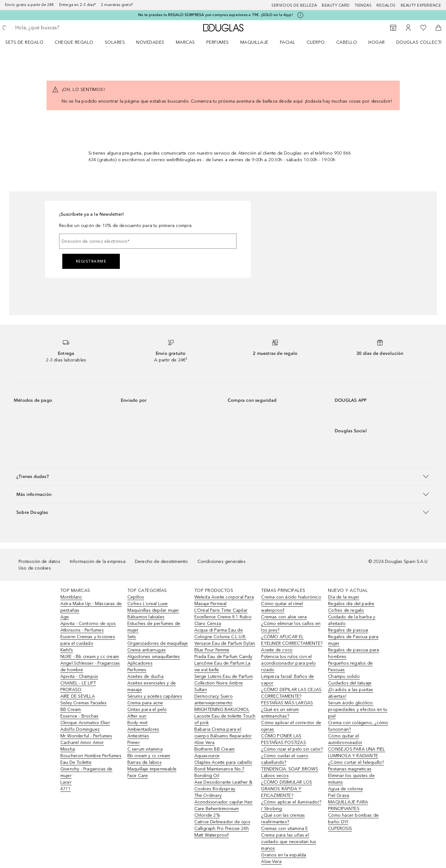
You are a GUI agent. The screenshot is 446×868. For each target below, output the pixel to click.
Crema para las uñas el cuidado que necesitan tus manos (289, 842)
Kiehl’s (67, 650)
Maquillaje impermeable (152, 769)
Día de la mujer (344, 597)
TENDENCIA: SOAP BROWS (290, 769)
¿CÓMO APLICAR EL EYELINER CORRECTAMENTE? (292, 640)
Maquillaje (254, 42)
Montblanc (71, 597)
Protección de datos (39, 562)
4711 (66, 789)
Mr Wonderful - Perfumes (86, 736)
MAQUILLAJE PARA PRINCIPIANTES (348, 805)
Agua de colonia (345, 789)
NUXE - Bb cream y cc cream (90, 657)
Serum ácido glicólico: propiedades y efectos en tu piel (358, 709)
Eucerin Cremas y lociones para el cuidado (88, 640)
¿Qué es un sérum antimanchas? (280, 713)
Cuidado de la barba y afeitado (352, 620)
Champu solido (344, 676)
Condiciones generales (222, 562)
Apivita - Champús (79, 676)
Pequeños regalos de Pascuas (350, 667)
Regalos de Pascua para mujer (353, 640)
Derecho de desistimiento (162, 562)
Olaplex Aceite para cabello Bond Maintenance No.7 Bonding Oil (223, 769)
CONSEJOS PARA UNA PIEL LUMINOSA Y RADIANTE (357, 752)
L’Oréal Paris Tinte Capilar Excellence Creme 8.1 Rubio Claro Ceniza (223, 617)
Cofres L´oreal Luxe (148, 604)
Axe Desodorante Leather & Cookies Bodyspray (223, 786)
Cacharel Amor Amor (82, 743)
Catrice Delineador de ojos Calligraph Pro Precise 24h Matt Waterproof (222, 828)
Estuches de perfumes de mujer (154, 627)
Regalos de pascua (348, 630)
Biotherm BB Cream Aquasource (215, 752)
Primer (134, 743)
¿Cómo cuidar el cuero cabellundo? (285, 759)
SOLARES (115, 42)
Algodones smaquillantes (154, 657)
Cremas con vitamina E (284, 828)
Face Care (138, 776)
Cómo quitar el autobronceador (345, 739)
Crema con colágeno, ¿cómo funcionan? (358, 726)
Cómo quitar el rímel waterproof (282, 607)
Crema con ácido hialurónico (291, 597)
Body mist (138, 723)
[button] (223, 476)
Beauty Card (336, 5)
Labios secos (275, 776)
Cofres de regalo (346, 610)
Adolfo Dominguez (80, 729)
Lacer (66, 782)
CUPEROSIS (340, 828)
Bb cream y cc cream (149, 756)
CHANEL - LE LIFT (78, 683)
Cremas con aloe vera (284, 617)
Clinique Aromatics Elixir (85, 723)
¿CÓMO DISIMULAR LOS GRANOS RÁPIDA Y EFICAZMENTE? (287, 789)
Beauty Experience (421, 5)
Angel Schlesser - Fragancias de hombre (90, 667)
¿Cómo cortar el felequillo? (356, 762)
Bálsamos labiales (146, 617)
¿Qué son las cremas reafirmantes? (283, 819)
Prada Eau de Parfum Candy (223, 657)
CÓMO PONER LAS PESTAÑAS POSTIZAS (283, 739)
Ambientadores (143, 729)
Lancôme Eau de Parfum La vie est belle (223, 667)
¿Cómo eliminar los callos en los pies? (291, 627)
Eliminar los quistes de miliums (351, 779)
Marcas (185, 42)
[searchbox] (61, 28)
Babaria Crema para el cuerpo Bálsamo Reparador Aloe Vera (223, 736)
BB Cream (71, 709)
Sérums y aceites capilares (155, 696)
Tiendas (363, 5)
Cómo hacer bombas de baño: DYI (353, 819)
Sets (132, 637)
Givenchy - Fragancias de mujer (86, 772)
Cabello (347, 42)
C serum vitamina (145, 749)
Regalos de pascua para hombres (354, 653)
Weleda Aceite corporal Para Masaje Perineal (224, 600)
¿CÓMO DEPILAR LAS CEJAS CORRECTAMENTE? (291, 693)
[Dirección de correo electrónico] (148, 241)
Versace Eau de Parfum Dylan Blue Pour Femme (225, 647)
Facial (288, 42)
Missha (68, 749)
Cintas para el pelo (147, 709)
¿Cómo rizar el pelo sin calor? (292, 749)
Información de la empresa (98, 562)
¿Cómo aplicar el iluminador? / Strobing (291, 805)
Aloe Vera (271, 862)
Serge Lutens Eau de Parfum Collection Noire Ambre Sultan (224, 683)
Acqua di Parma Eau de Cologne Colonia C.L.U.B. (220, 633)
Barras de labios (145, 762)
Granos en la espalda (284, 855)
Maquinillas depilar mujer (153, 610)
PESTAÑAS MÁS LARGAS (287, 703)
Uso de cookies (35, 568)
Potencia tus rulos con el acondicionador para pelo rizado (288, 663)
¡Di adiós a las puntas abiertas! (351, 693)
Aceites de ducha (145, 676)
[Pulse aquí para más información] (300, 15)
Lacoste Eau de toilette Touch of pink (225, 719)
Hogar (377, 42)
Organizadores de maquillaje (158, 643)
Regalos (386, 5)
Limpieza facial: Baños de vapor (287, 680)
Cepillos (136, 597)
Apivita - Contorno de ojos (88, 624)
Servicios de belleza (294, 5)
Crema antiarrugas (147, 650)
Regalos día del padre (351, 604)
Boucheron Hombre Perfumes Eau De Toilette (91, 759)
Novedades (150, 42)
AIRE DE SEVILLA (78, 696)
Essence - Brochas (79, 716)
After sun (137, 716)
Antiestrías (138, 736)
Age (65, 617)
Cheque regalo (74, 42)
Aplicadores (140, 663)
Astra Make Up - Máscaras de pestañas (91, 607)
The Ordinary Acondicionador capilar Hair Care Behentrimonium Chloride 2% (223, 805)
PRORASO (71, 690)
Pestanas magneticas (350, 769)
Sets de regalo (24, 42)
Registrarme (91, 261)
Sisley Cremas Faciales (84, 703)
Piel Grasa (339, 795)
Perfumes (218, 42)
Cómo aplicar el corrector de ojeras (291, 726)
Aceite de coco (277, 650)
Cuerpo (316, 42)
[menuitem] (28, 42)
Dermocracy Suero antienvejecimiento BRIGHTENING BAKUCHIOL (222, 703)
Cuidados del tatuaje (350, 683)
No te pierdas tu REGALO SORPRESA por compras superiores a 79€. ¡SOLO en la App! (215, 15)
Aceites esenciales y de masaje (152, 686)
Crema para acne (145, 703)
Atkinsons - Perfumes (82, 630)
